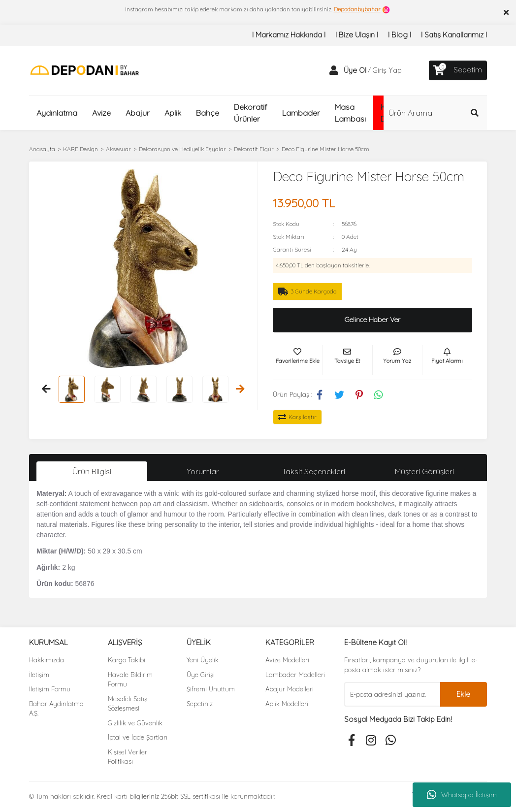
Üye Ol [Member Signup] (355, 70)
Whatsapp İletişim (462, 795)
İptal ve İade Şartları (138, 737)
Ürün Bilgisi (92, 471)
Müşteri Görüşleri (424, 471)
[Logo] (84, 70)
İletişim (39, 675)
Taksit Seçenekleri (314, 471)
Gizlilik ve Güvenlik (135, 723)
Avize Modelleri (287, 660)
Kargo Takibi (127, 660)
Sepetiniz (200, 704)
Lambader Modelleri (295, 675)
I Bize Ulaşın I (357, 35)
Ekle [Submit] (463, 694)
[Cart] (458, 70)
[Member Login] (334, 70)
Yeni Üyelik (203, 660)
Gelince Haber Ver (372, 320)
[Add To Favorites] (297, 360)
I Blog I (400, 35)
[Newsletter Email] (392, 694)
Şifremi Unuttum (211, 689)
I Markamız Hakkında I (289, 35)
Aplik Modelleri (287, 704)
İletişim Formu (50, 689)
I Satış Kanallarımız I (454, 35)
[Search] (435, 113)
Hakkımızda (47, 660)
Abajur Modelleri (290, 689)
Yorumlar (203, 471)
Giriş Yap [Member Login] (387, 70)
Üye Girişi (201, 675)
